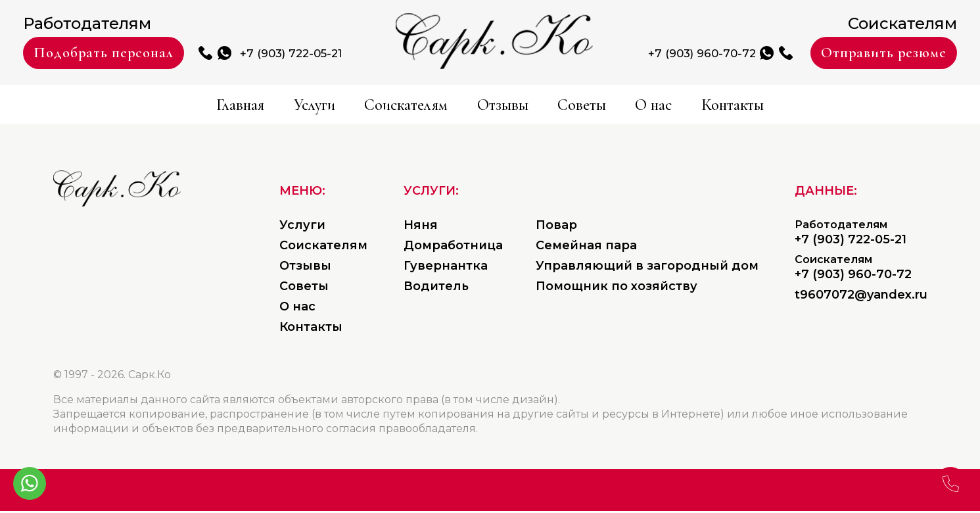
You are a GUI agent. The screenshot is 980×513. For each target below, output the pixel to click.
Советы (623, 107)
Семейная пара (586, 247)
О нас (728, 107)
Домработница (453, 247)
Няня (421, 227)
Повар (556, 227)
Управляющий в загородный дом (647, 268)
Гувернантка (446, 268)
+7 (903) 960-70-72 (621, 54)
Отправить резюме (851, 54)
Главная (126, 107)
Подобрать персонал (137, 54)
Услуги (234, 107)
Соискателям (367, 107)
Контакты (843, 107)
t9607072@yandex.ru (861, 297)
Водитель (436, 288)
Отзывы (508, 107)
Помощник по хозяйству (617, 288)
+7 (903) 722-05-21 (374, 54)
